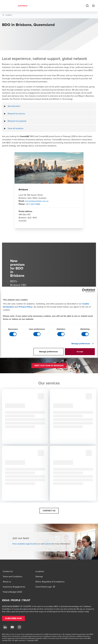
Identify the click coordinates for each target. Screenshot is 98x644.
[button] (49, 366)
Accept (80, 352)
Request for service (16, 113)
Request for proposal (17, 121)
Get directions (14, 106)
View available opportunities (25, 544)
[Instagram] (19, 627)
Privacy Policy (26, 307)
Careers (48, 544)
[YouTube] (12, 627)
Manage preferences (81, 343)
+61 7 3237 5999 (33, 204)
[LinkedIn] (5, 627)
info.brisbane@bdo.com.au (37, 201)
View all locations (16, 128)
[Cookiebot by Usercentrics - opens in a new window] (84, 290)
